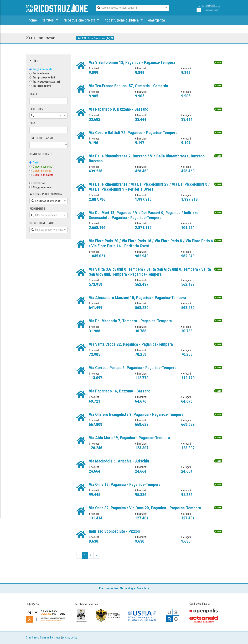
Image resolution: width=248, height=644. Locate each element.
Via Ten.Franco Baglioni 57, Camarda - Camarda (128, 86)
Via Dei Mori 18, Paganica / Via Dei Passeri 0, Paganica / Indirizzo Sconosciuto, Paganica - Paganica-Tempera (144, 215)
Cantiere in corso (42, 171)
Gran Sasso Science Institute (43, 638)
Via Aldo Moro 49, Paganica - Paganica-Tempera (129, 438)
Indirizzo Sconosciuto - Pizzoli (114, 531)
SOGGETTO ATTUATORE (43, 223)
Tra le (41, 73)
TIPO (32, 123)
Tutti (36, 163)
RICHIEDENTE (37, 209)
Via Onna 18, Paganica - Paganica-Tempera (125, 485)
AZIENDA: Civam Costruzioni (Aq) (95, 38)
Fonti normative (108, 588)
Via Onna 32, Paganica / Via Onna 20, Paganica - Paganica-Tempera (145, 508)
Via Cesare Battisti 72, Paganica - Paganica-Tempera (133, 133)
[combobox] (129, 8)
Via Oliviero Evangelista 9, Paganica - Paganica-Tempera (136, 414)
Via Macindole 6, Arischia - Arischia (119, 461)
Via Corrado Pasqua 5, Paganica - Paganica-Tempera (133, 368)
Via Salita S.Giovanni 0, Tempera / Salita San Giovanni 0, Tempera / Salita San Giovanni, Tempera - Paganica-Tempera (150, 272)
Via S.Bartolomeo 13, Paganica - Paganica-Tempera (132, 62)
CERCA (33, 94)
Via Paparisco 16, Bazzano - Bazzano (120, 391)
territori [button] (49, 20)
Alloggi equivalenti (43, 187)
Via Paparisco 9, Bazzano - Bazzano (119, 109)
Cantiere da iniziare (43, 175)
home (33, 20)
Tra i (44, 78)
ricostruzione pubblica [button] (122, 20)
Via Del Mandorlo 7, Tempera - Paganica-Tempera (130, 321)
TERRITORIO (36, 109)
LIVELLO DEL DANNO (41, 138)
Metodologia (127, 588)
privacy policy (70, 638)
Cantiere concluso (43, 167)
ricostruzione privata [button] (80, 20)
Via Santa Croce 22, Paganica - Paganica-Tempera (131, 344)
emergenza (156, 20)
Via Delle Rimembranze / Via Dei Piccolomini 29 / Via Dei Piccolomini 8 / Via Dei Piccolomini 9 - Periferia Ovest (149, 187)
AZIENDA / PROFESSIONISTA (46, 194)
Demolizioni (39, 183)
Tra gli (42, 69)
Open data (143, 588)
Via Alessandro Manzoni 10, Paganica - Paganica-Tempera (137, 298)
